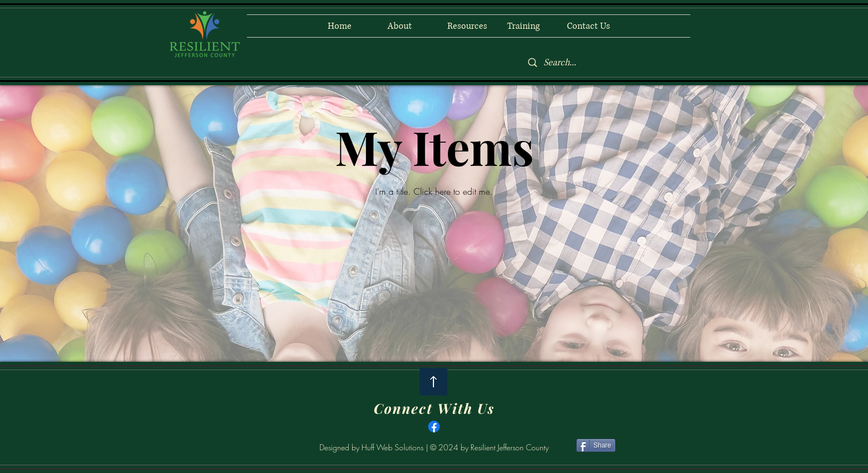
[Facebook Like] (272, 447)
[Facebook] (434, 427)
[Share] (596, 445)
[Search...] (605, 63)
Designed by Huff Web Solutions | (375, 447)
